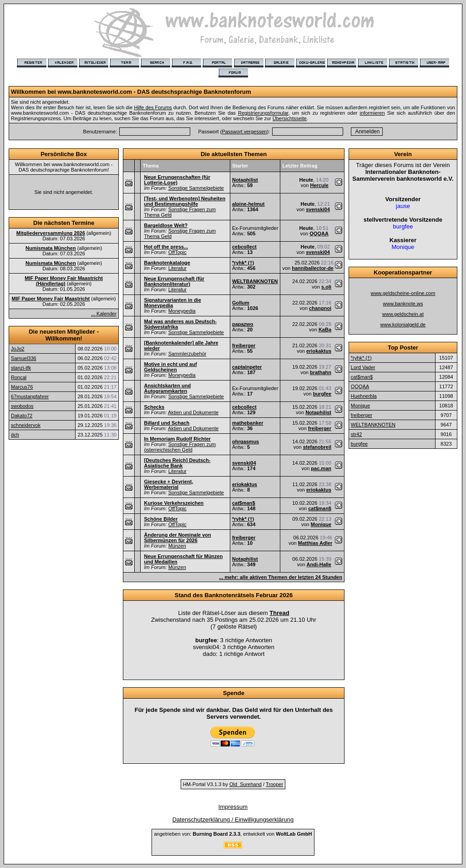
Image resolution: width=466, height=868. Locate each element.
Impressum (233, 807)
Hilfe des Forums (153, 107)
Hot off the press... (166, 247)
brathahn (321, 372)
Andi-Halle (319, 564)
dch (15, 435)
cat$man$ (244, 503)
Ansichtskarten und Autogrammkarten (167, 388)
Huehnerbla (364, 396)
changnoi (320, 308)
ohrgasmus (246, 442)
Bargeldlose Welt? (166, 225)
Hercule (319, 185)
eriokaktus (319, 351)
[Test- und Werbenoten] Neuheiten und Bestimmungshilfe (185, 201)
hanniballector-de (313, 268)
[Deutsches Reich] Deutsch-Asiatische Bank (177, 463)
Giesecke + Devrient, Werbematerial (168, 484)
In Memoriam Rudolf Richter (177, 439)
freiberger (244, 345)
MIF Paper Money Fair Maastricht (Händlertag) (64, 281)
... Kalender (104, 314)
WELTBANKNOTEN (255, 281)
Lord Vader (363, 367)
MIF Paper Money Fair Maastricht (51, 299)
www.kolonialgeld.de (403, 325)
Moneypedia (182, 311)
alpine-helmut (248, 204)
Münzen (177, 546)
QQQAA (319, 233)
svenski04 (318, 209)
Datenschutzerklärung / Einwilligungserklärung (233, 820)
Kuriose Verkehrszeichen (174, 503)
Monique (321, 524)
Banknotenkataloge (167, 263)
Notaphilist (245, 180)
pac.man (321, 468)
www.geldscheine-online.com (403, 293)
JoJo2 (18, 349)
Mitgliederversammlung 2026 (51, 233)
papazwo (243, 324)
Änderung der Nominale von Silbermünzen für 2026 (177, 538)
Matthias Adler (315, 543)
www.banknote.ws (403, 304)
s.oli (326, 287)
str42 (356, 434)
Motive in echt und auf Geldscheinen (170, 367)
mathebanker (248, 423)
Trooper (274, 784)
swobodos (22, 406)
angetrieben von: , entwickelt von (233, 834)
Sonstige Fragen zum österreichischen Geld (180, 447)
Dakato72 (22, 416)
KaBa (325, 330)
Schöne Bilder (161, 519)
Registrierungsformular (263, 113)
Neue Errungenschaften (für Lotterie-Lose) (177, 180)
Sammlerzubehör (187, 354)
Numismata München (51, 248)
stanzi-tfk (21, 368)
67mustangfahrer (30, 396)
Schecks (154, 407)
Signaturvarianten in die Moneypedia (172, 303)
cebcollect (244, 247)
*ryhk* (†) (243, 263)
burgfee (322, 394)
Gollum (241, 303)
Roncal (19, 377)
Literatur (177, 268)
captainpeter (247, 367)
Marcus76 (22, 387)
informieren (372, 113)
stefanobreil (317, 447)
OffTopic (177, 252)
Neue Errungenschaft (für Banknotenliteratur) (174, 281)
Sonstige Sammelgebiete (196, 188)
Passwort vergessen (244, 132)
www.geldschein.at (403, 314)
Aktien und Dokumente (193, 412)
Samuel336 (24, 358)
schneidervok (26, 425)
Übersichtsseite (290, 118)
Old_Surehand (246, 784)
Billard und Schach (167, 423)
